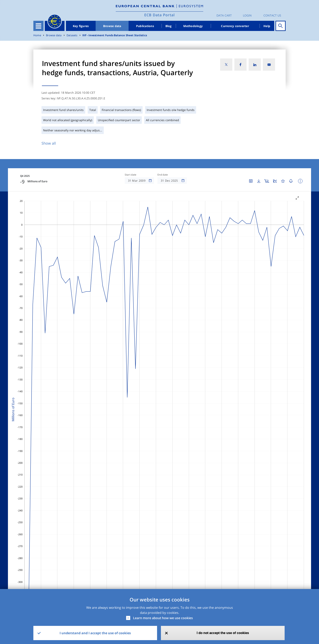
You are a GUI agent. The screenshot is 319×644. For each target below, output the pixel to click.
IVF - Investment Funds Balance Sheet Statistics (115, 35)
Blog (169, 26)
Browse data (112, 26)
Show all (49, 143)
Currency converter (235, 26)
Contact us (272, 15)
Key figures (81, 26)
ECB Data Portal (159, 15)
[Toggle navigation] (38, 26)
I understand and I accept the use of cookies (95, 633)
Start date (131, 175)
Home (37, 35)
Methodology (193, 26)
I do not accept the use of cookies (223, 633)
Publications (145, 26)
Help (267, 26)
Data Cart (224, 15)
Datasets (72, 35)
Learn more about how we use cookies (163, 618)
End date (163, 175)
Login (247, 15)
